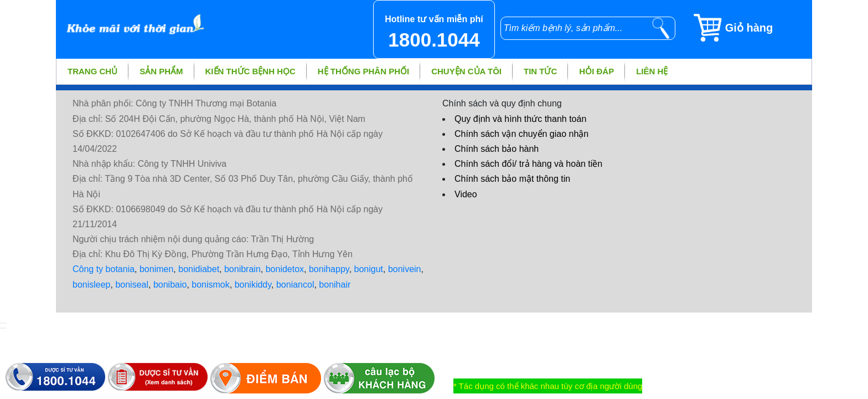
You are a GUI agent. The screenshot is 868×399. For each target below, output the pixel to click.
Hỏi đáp (596, 71)
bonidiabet (199, 269)
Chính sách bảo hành (497, 149)
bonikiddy (253, 285)
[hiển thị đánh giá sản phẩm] (3, 328)
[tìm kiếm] (661, 28)
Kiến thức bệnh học (250, 71)
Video (466, 194)
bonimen (156, 269)
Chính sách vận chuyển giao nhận (521, 134)
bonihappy (329, 269)
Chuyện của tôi (466, 71)
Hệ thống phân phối (363, 71)
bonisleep (92, 285)
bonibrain (242, 269)
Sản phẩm (161, 71)
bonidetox (285, 269)
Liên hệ (652, 71)
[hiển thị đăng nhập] (3, 323)
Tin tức (540, 71)
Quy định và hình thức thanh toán (520, 119)
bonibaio (170, 285)
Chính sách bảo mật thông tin (512, 179)
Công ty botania (104, 269)
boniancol (295, 285)
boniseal (132, 285)
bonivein (405, 269)
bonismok (210, 285)
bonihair (335, 285)
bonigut (369, 269)
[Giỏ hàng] (752, 28)
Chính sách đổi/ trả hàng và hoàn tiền (528, 164)
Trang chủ (92, 71)
